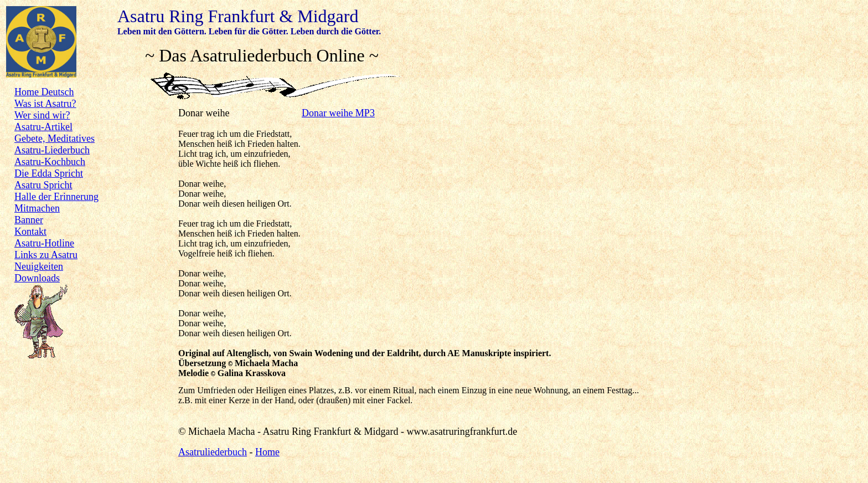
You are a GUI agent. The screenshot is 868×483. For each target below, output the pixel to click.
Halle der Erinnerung (56, 197)
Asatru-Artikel (43, 127)
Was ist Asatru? (45, 104)
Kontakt (30, 232)
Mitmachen (37, 208)
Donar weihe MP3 (338, 113)
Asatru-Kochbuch (50, 162)
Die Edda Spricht (49, 173)
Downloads (37, 278)
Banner (29, 220)
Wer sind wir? (42, 115)
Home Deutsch (44, 92)
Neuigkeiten (39, 266)
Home (267, 452)
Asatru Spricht (43, 185)
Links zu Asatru (46, 255)
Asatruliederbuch (213, 452)
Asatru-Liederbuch (52, 150)
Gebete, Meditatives (55, 138)
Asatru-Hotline (44, 243)
